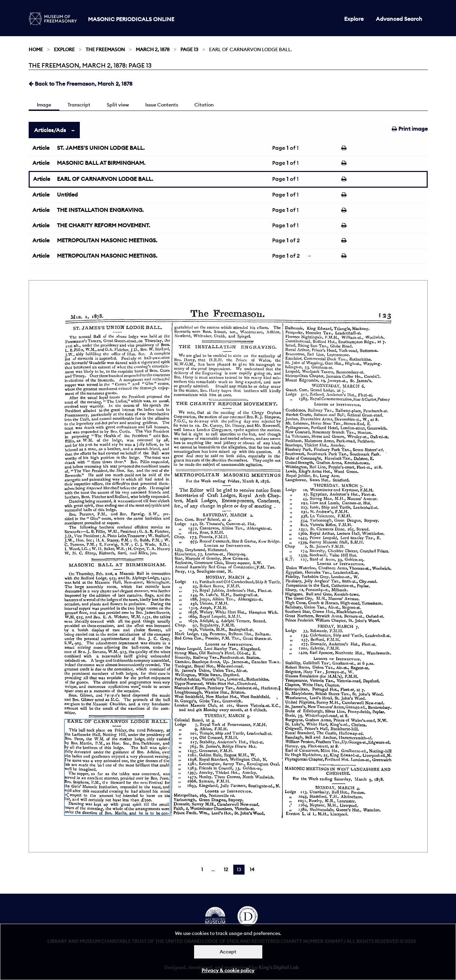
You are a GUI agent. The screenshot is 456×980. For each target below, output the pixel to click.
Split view (118, 105)
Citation (204, 105)
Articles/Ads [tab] (50, 130)
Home (36, 49)
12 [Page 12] (226, 869)
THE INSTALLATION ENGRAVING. (100, 210)
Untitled (67, 194)
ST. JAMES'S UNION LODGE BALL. (101, 148)
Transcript (79, 105)
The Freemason (105, 49)
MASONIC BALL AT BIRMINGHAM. (101, 163)
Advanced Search (399, 19)
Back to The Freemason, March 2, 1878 (80, 84)
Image (44, 105)
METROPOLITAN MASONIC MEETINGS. (107, 240)
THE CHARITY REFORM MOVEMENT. (104, 225)
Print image (410, 129)
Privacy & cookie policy (228, 970)
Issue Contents (162, 105)
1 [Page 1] (202, 869)
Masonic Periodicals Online (131, 19)
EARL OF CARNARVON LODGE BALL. (105, 179)
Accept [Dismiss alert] (228, 952)
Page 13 (189, 49)
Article (41, 148)
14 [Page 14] (252, 869)
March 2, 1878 (153, 49)
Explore (354, 19)
